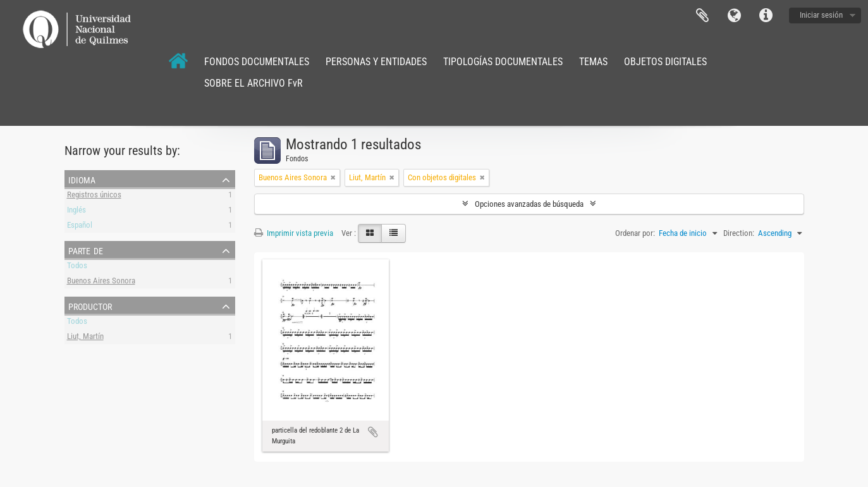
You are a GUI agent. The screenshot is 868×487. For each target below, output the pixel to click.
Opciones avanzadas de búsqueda (529, 204)
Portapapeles (702, 16)
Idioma (734, 16)
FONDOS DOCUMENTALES (257, 62)
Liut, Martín (85, 338)
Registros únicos (94, 196)
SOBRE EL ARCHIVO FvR (254, 83)
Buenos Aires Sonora (101, 282)
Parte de (86, 250)
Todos (77, 267)
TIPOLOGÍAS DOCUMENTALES (503, 62)
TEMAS (593, 62)
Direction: (739, 233)
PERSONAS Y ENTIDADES (376, 62)
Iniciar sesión (821, 15)
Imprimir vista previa (294, 233)
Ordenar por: (635, 233)
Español (80, 227)
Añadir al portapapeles (373, 432)
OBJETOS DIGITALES (665, 62)
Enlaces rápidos (766, 16)
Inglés (76, 212)
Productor (90, 305)
